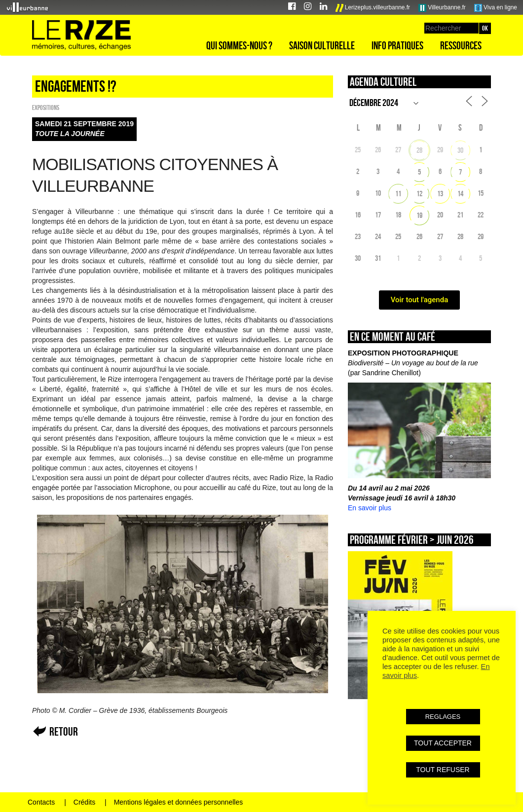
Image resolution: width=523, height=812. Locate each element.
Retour (64, 731)
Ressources (461, 45)
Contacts (41, 802)
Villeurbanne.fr (442, 8)
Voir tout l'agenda (420, 300)
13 (440, 194)
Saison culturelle (322, 45)
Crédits (84, 802)
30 (460, 150)
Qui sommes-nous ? (239, 45)
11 (398, 194)
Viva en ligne (496, 8)
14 (460, 194)
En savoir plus (370, 508)
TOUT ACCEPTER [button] (443, 743)
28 (419, 150)
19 (419, 215)
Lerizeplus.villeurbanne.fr (373, 8)
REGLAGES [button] (443, 717)
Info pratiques (397, 45)
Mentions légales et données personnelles (179, 802)
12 (419, 194)
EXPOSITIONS (46, 107)
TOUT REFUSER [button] (443, 770)
